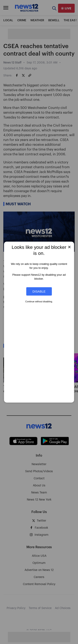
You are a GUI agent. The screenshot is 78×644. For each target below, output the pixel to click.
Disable (39, 291)
